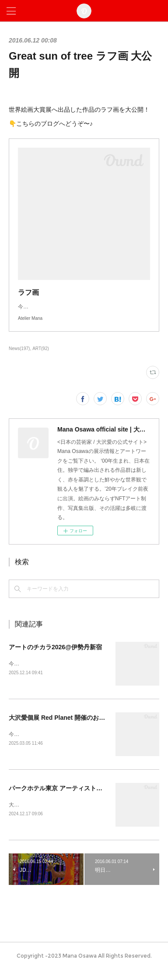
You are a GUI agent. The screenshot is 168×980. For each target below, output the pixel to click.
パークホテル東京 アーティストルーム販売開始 (74, 798)
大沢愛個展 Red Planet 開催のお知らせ (63, 727)
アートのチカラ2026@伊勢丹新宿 (55, 656)
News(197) (19, 357)
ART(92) (41, 357)
